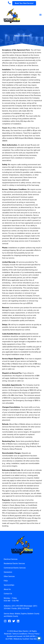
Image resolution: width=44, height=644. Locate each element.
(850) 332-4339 (23, 608)
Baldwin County (33, 614)
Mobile (17, 614)
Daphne (24, 614)
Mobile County (13, 616)
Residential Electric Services (14, 563)
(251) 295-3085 (17, 606)
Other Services (9, 576)
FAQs (6, 581)
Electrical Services (11, 559)
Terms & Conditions (20, 634)
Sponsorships (9, 585)
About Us (7, 589)
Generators (8, 572)
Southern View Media (30, 639)
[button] (40, 15)
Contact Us (8, 594)
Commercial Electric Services (15, 568)
